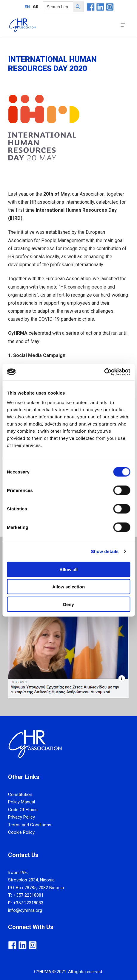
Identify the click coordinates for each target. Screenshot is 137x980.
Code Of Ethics (23, 810)
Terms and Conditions (30, 825)
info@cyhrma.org (25, 910)
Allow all (68, 569)
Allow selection (68, 587)
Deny (68, 604)
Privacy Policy (21, 817)
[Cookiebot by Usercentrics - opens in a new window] (104, 372)
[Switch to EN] (27, 7)
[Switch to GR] (36, 7)
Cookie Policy (21, 832)
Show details (105, 551)
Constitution (20, 794)
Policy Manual (21, 802)
